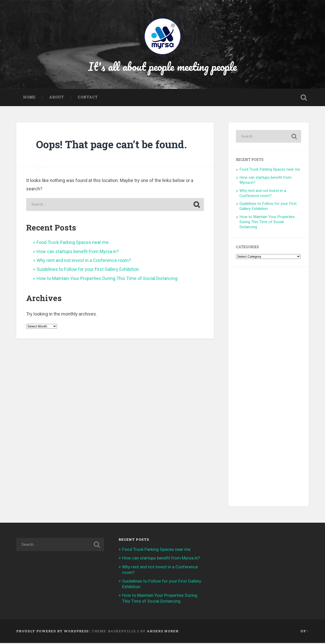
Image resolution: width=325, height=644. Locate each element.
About (57, 98)
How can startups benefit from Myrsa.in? (78, 252)
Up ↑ (305, 632)
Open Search (304, 99)
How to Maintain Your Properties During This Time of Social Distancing (107, 279)
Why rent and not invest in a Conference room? (84, 261)
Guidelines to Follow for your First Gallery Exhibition (88, 270)
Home (29, 98)
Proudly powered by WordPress (52, 632)
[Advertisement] (269, 388)
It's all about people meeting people (163, 67)
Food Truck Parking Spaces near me (73, 243)
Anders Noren (163, 632)
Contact (88, 98)
